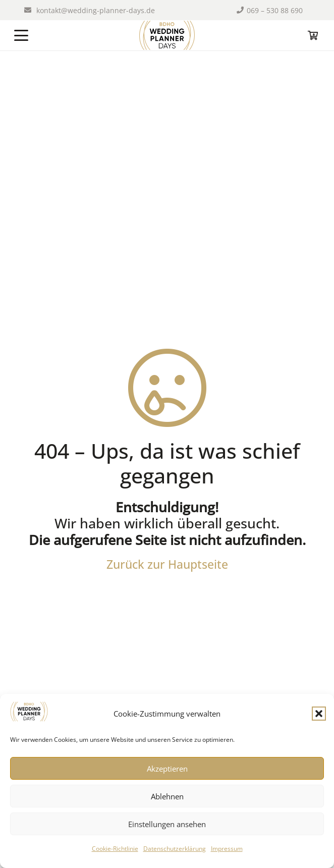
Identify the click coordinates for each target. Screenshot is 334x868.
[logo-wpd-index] (167, 35)
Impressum (227, 849)
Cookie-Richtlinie (115, 849)
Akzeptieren (167, 769)
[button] (319, 714)
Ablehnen (167, 796)
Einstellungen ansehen (167, 824)
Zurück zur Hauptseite (167, 564)
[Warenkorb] (313, 35)
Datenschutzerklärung (175, 849)
